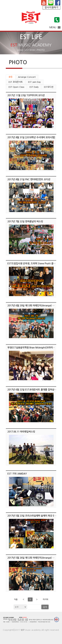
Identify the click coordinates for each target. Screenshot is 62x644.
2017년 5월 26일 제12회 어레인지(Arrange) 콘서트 (33, 558)
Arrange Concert (27, 77)
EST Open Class (16, 87)
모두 (11, 77)
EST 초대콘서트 (16, 82)
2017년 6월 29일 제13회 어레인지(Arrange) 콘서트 (33, 306)
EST (23, 630)
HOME (20, 50)
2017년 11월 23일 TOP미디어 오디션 (26, 95)
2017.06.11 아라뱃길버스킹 (21, 432)
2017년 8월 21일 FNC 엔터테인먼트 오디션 (29, 179)
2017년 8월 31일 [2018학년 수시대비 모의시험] (31, 137)
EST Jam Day (34, 82)
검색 (45, 607)
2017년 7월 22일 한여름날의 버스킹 (25, 221)
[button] (53, 27)
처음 (16, 599)
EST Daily (34, 87)
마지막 (46, 599)
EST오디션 (49, 87)
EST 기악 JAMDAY (17, 474)
